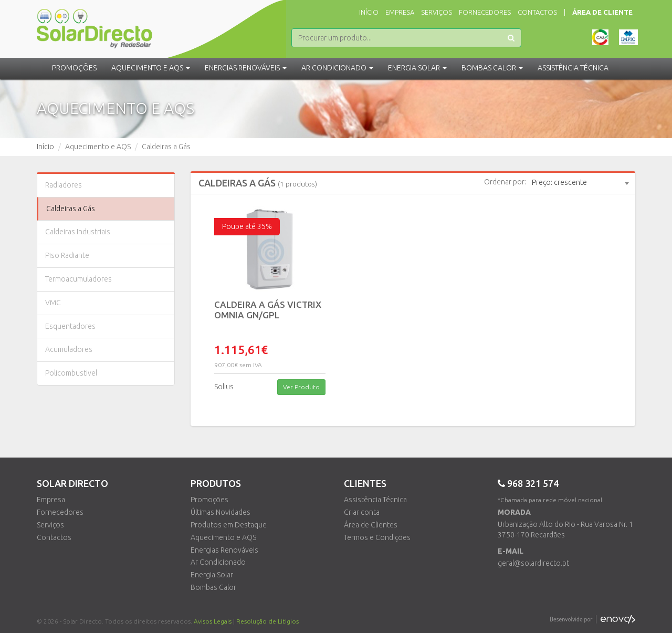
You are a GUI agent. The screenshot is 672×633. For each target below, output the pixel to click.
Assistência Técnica (375, 500)
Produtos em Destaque (229, 525)
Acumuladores (69, 349)
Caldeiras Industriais (78, 232)
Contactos (537, 12)
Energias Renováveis (224, 550)
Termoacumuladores (78, 279)
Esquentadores (70, 326)
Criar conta (362, 512)
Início (369, 12)
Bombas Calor (213, 587)
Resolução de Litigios (267, 621)
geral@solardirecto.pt (533, 563)
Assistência (573, 68)
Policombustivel (71, 373)
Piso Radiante (67, 255)
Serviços (437, 12)
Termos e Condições (377, 537)
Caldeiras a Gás (71, 209)
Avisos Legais (213, 621)
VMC (53, 303)
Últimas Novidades (220, 512)
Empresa (400, 12)
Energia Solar (212, 575)
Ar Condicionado (218, 562)
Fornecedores (485, 12)
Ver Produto (301, 387)
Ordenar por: (505, 182)
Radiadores (64, 185)
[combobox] (580, 183)
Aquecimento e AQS (223, 537)
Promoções (74, 68)
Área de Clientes (371, 525)
